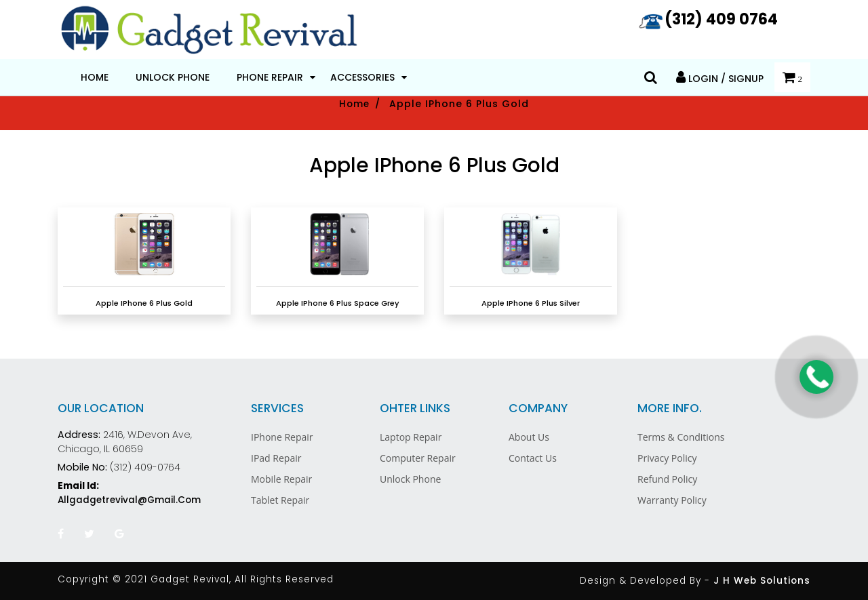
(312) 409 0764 (708, 19)
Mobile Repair (281, 479)
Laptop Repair (411, 437)
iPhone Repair (282, 437)
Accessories (362, 77)
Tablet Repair (280, 500)
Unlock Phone (173, 77)
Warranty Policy (672, 500)
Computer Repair (418, 458)
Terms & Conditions (681, 437)
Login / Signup (720, 78)
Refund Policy (667, 479)
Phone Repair (270, 77)
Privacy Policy (667, 458)
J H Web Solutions (762, 581)
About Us (529, 437)
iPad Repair (276, 458)
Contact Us (533, 458)
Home (95, 77)
